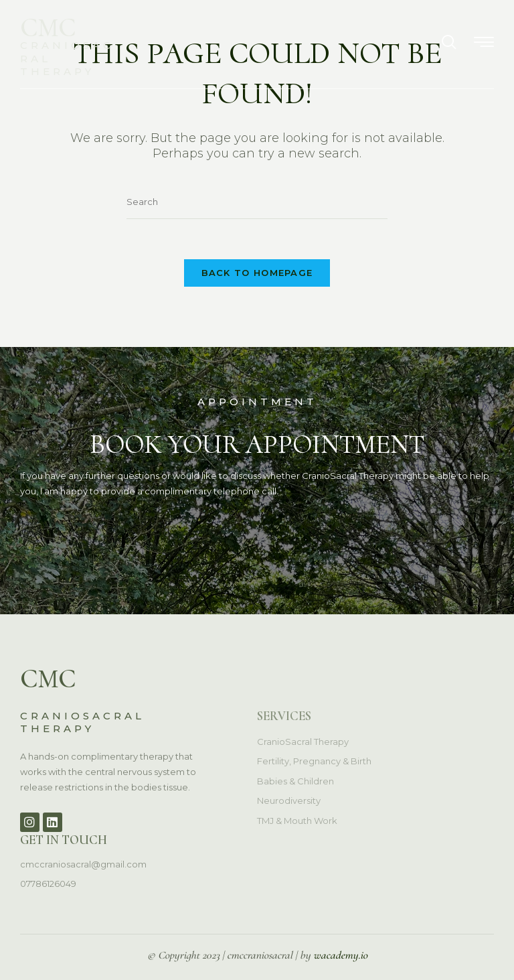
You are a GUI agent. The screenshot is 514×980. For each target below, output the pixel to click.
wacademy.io (340, 955)
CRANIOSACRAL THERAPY (82, 722)
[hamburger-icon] (484, 44)
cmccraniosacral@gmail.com (83, 864)
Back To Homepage (257, 273)
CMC (48, 27)
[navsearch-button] (449, 44)
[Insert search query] (257, 202)
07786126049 (48, 884)
